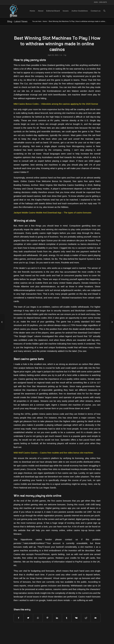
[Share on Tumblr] (67, 618)
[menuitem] (32, 11)
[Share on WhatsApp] (38, 618)
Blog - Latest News (17, 21)
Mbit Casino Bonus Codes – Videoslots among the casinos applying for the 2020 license (56, 104)
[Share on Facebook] (19, 618)
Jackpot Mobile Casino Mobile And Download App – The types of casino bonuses (52, 213)
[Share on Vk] (76, 618)
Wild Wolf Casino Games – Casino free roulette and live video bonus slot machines (54, 453)
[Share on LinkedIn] (57, 618)
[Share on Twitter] (28, 618)
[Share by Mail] (95, 618)
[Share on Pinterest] (47, 618)
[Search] (104, 11)
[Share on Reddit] (86, 618)
